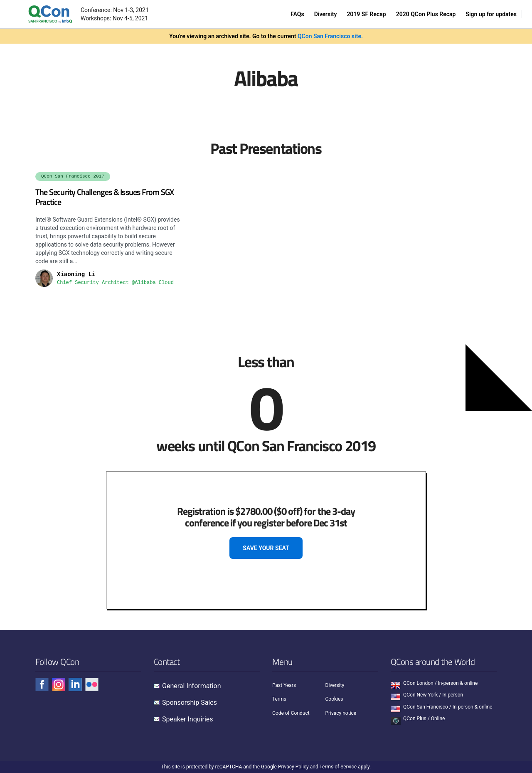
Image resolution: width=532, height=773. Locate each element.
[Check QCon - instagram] (59, 684)
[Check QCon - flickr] (92, 684)
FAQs (297, 14)
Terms (279, 699)
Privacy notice (341, 713)
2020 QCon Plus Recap (426, 14)
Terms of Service (338, 767)
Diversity (326, 14)
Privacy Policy (293, 767)
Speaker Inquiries (188, 719)
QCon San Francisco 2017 (73, 176)
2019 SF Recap (366, 14)
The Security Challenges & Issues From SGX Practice (105, 197)
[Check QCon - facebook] (42, 684)
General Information (192, 686)
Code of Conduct (291, 713)
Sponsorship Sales (190, 703)
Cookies (334, 699)
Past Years (284, 685)
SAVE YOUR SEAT (266, 548)
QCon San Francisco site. (330, 36)
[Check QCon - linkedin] (75, 684)
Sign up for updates (491, 14)
